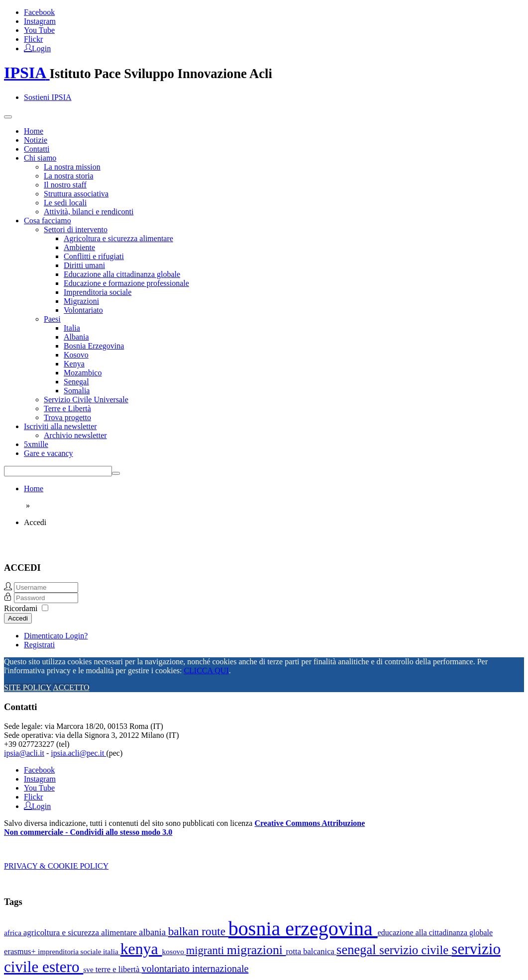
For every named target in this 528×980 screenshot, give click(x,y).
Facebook (39, 12)
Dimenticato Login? (56, 636)
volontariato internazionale (195, 969)
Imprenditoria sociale (98, 292)
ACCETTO (71, 687)
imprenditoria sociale (70, 952)
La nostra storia (69, 176)
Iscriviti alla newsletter (60, 426)
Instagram (40, 21)
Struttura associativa (76, 194)
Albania (76, 337)
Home (34, 131)
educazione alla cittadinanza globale (435, 933)
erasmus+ (21, 951)
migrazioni (257, 950)
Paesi (52, 319)
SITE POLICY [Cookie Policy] (28, 687)
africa (14, 933)
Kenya (74, 364)
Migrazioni (81, 301)
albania (154, 932)
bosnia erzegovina (303, 929)
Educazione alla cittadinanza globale (122, 274)
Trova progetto (67, 417)
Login (41, 48)
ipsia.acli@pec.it (78, 753)
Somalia (77, 391)
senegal (358, 950)
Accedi (18, 618)
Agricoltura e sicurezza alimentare (118, 238)
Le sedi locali (65, 203)
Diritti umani (84, 265)
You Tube (39, 30)
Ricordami (21, 608)
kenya (141, 949)
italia (112, 951)
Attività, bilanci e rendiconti (89, 212)
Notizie (36, 140)
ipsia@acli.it (24, 753)
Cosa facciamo (48, 221)
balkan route (198, 931)
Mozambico (83, 373)
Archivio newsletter (75, 435)
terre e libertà (119, 969)
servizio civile (415, 950)
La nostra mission (72, 167)
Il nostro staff (65, 185)
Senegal (76, 382)
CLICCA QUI (206, 670)
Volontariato (83, 310)
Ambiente (79, 247)
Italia (72, 328)
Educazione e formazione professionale (126, 283)
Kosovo (76, 355)
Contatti (37, 149)
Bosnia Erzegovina (94, 346)
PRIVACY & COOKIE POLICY (56, 866)
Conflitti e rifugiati (94, 256)
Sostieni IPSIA (48, 97)
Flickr (33, 39)
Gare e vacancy (49, 453)
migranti (207, 950)
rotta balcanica (312, 951)
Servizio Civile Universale (86, 400)
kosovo (174, 951)
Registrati (39, 645)
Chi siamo (40, 158)
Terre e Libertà (67, 408)
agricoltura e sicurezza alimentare (81, 933)
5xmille (36, 444)
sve (89, 969)
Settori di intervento (76, 229)
